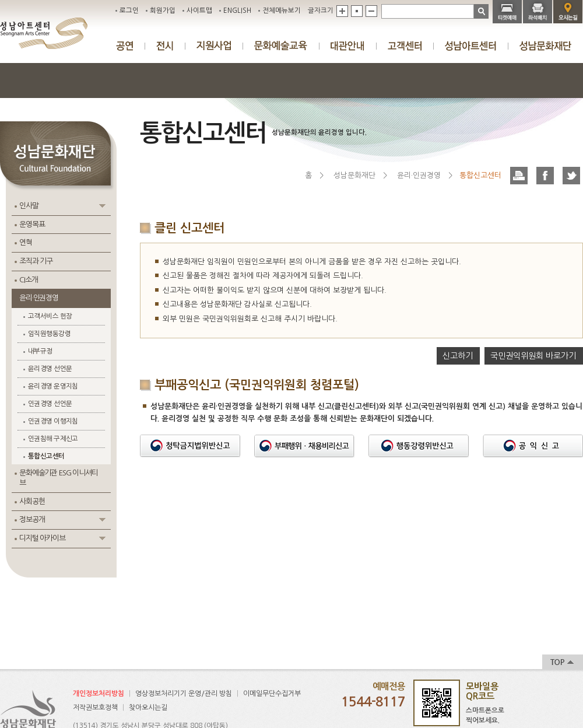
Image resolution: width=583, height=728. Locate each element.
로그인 (129, 10)
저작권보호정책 (95, 708)
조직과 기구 (36, 261)
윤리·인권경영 (39, 298)
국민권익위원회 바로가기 (533, 356)
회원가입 (163, 10)
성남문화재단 (354, 175)
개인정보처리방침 (99, 694)
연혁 (26, 242)
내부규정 (40, 351)
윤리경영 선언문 (50, 369)
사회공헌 (32, 501)
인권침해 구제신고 (53, 439)
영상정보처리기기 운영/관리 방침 (184, 694)
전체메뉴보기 (282, 10)
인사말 (29, 206)
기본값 (357, 11)
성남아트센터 (44, 33)
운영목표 (32, 224)
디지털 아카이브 (42, 538)
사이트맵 (199, 10)
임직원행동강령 (49, 334)
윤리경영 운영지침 (53, 386)
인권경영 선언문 (50, 404)
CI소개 (28, 280)
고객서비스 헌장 (50, 316)
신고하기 (458, 356)
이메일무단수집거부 (272, 694)
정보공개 (32, 519)
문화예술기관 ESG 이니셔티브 (59, 478)
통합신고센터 (46, 456)
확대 (342, 11)
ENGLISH (237, 10)
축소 (371, 11)
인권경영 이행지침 (53, 421)
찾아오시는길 (148, 708)
